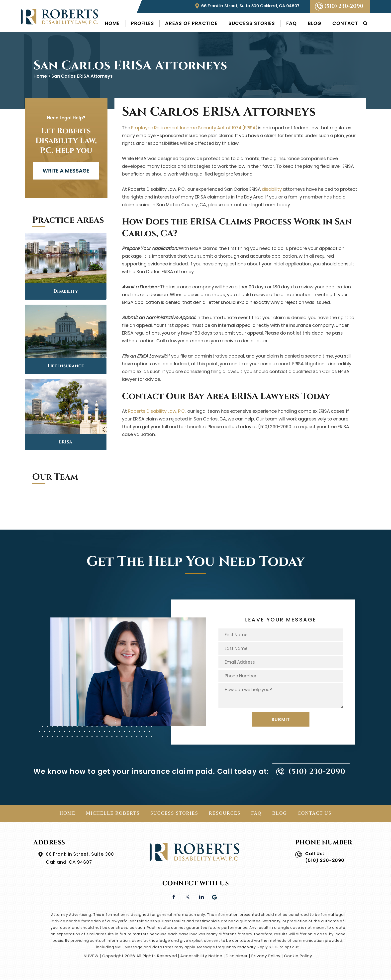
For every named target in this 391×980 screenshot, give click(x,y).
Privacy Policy (266, 956)
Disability (66, 291)
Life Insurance (66, 366)
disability (272, 189)
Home (112, 23)
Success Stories (252, 23)
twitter (187, 896)
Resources (225, 813)
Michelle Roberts (113, 813)
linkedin (201, 896)
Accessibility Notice (201, 956)
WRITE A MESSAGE (66, 171)
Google (215, 896)
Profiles (143, 23)
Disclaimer (237, 956)
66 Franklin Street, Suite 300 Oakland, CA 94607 (250, 6)
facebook (174, 896)
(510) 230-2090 (344, 6)
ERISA (66, 442)
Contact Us (314, 813)
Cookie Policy (298, 956)
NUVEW (91, 956)
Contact (345, 23)
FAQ (292, 23)
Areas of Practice (191, 23)
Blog (315, 23)
